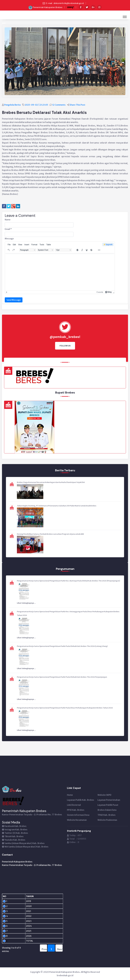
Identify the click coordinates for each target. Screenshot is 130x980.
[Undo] (9, 250)
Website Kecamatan (77, 820)
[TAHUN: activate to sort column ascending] (23, 896)
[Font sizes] (63, 250)
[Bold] (77, 250)
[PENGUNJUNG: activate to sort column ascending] (48, 896)
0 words (100, 292)
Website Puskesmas (107, 820)
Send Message (14, 300)
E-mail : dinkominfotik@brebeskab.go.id (65, 3)
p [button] (7, 292)
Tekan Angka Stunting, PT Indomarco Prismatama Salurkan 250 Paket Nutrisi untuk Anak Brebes (57, 506)
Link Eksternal (74, 805)
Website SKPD (104, 795)
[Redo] (13, 250)
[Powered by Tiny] (108, 292)
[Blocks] (28, 250)
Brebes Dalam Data (107, 810)
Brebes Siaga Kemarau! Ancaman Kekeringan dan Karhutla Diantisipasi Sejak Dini (51, 482)
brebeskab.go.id (65, 975)
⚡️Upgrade (108, 244)
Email (8, 229)
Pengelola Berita (13, 105)
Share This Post (78, 105)
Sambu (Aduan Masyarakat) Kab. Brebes (25, 843)
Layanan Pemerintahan (109, 800)
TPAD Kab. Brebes (106, 815)
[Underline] (87, 250)
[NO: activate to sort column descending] (8, 896)
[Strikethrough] (91, 250)
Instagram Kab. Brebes (16, 830)
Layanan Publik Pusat (108, 805)
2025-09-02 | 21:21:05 (37, 105)
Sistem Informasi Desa (78, 815)
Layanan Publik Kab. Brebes (81, 800)
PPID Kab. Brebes (76, 810)
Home (70, 795)
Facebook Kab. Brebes (15, 826)
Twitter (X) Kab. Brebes (16, 833)
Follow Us (65, 346)
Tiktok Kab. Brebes (14, 836)
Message (9, 239)
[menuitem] (9, 245)
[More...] (99, 250)
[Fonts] (45, 250)
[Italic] (82, 250)
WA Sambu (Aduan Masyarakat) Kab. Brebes (26, 847)
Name (8, 220)
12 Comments (59, 105)
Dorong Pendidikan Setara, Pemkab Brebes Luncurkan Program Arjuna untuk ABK (50, 534)
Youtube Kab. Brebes (15, 840)
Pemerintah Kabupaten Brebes (48, 7)
